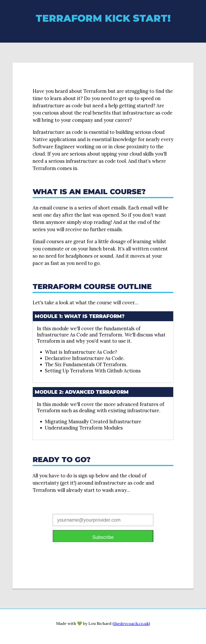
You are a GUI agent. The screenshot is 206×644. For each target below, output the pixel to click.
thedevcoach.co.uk (131, 623)
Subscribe (103, 537)
